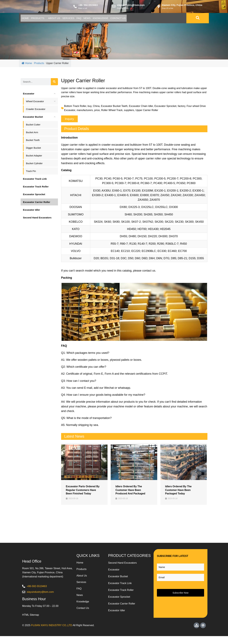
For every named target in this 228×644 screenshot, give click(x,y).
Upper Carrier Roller (147, 111)
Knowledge (138, 19)
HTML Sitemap (31, 623)
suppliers (129, 111)
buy (90, 107)
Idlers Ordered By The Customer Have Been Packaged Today (178, 491)
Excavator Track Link (120, 584)
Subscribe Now (181, 594)
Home (28, 19)
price (97, 111)
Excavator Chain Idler (141, 107)
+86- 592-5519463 (88, 6)
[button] (69, 120)
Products (46, 19)
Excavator (114, 571)
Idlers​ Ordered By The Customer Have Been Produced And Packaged (130, 491)
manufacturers (85, 111)
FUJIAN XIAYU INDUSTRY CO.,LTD (52, 633)
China (96, 107)
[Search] (54, 83)
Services (89, 19)
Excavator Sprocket (165, 107)
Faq (105, 19)
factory (182, 107)
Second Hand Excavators (122, 564)
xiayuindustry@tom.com (131, 6)
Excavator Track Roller (121, 591)
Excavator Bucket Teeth (114, 107)
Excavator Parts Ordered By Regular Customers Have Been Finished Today (83, 491)
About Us (68, 19)
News (119, 19)
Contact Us (161, 19)
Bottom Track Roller (75, 107)
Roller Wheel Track (112, 111)
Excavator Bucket (118, 577)
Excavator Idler (117, 611)
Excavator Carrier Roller (122, 605)
